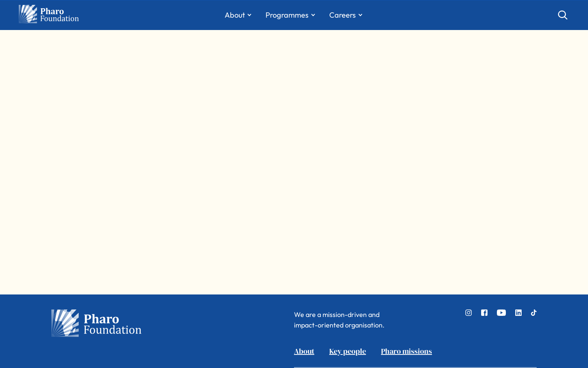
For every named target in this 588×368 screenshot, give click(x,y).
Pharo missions (406, 351)
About (304, 351)
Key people (348, 351)
